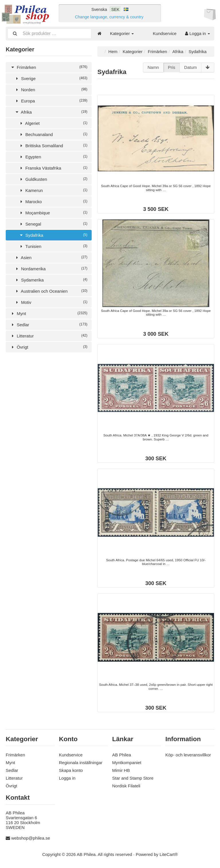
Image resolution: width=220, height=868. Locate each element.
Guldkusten (53, 179)
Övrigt (49, 347)
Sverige (51, 78)
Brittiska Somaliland (53, 145)
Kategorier (122, 33)
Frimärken (49, 67)
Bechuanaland (53, 134)
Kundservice (165, 33)
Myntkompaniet (127, 762)
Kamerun (53, 190)
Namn (153, 67)
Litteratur (49, 336)
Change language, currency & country (109, 17)
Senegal (53, 224)
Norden (51, 89)
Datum (190, 67)
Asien (51, 257)
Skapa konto (71, 770)
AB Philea (122, 755)
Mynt (49, 313)
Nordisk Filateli (126, 786)
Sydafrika (53, 235)
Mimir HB (121, 770)
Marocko (53, 201)
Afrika (51, 112)
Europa (51, 101)
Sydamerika (51, 280)
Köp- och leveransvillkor (188, 755)
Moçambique (53, 212)
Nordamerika (51, 268)
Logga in (198, 33)
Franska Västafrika (53, 168)
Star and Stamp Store (133, 778)
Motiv (51, 302)
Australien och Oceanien (51, 291)
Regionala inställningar (81, 762)
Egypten (53, 157)
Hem (113, 51)
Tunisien (53, 246)
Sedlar (49, 324)
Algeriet (53, 123)
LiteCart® (169, 854)
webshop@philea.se (31, 838)
